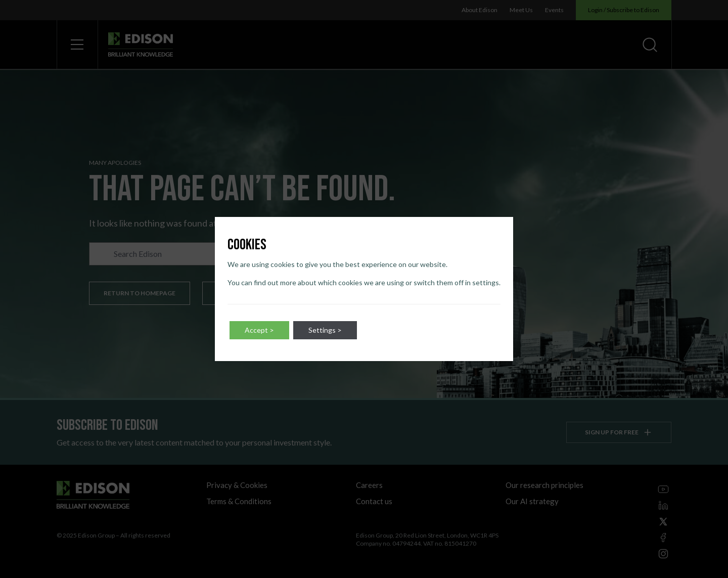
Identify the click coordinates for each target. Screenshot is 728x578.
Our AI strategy (532, 501)
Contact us (374, 501)
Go (304, 254)
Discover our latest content (268, 293)
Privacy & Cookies (237, 485)
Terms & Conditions (239, 501)
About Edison (480, 10)
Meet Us (521, 10)
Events (554, 10)
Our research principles (544, 485)
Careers (369, 485)
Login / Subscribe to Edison (624, 10)
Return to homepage (140, 293)
